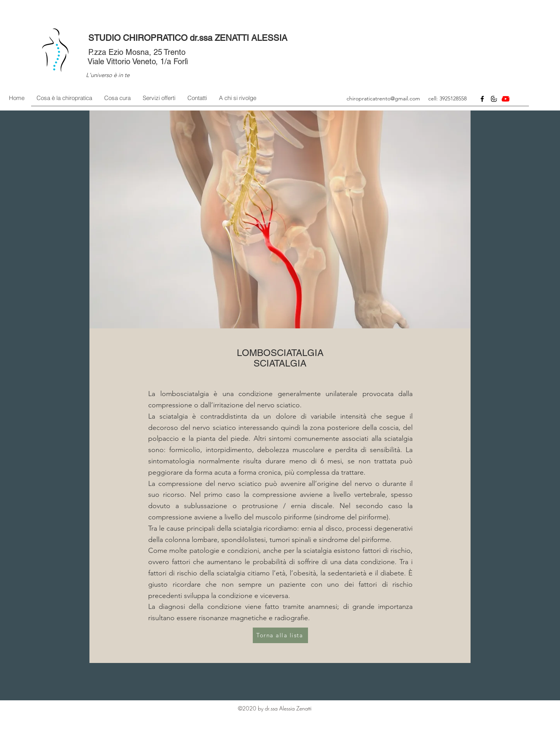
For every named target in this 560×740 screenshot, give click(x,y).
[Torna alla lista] (280, 635)
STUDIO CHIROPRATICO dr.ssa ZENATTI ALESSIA (188, 38)
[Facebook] (482, 99)
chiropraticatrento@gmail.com (383, 98)
